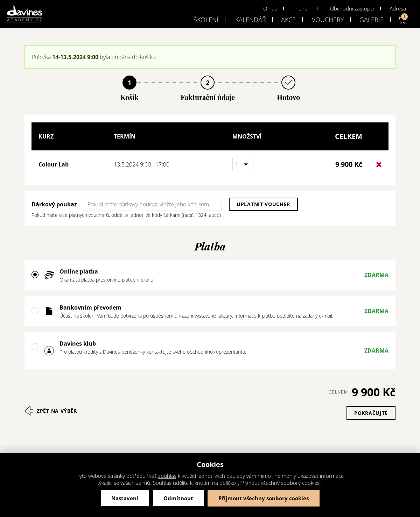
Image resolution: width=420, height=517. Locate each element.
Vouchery (328, 20)
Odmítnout (178, 498)
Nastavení (125, 498)
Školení (206, 20)
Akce (288, 20)
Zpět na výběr (57, 411)
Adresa (398, 8)
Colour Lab (54, 164)
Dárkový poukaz (54, 204)
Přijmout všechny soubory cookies (264, 498)
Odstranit (379, 165)
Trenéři (302, 8)
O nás (270, 8)
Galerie (372, 20)
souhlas (167, 476)
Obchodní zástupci (352, 8)
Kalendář (251, 20)
